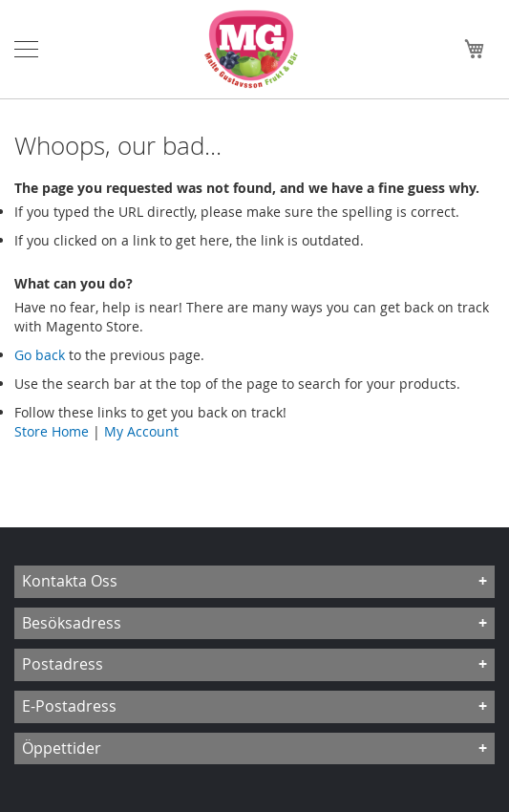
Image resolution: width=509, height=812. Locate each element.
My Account (141, 431)
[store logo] (256, 49)
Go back (40, 355)
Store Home (52, 431)
